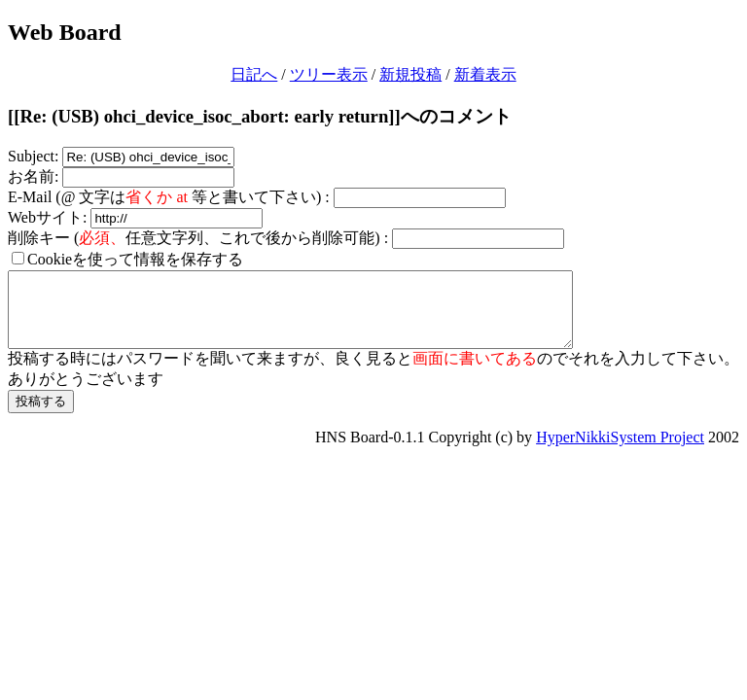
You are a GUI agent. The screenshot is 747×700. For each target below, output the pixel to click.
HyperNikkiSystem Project (620, 452)
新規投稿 (410, 74)
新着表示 (485, 74)
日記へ (254, 74)
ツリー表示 (329, 74)
